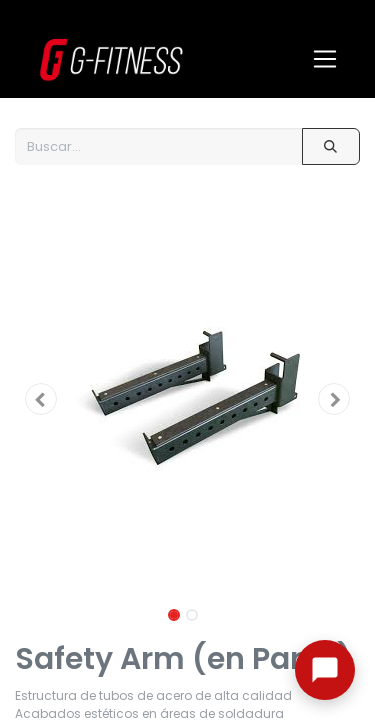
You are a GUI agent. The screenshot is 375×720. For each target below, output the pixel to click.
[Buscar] (331, 146)
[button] (41, 399)
